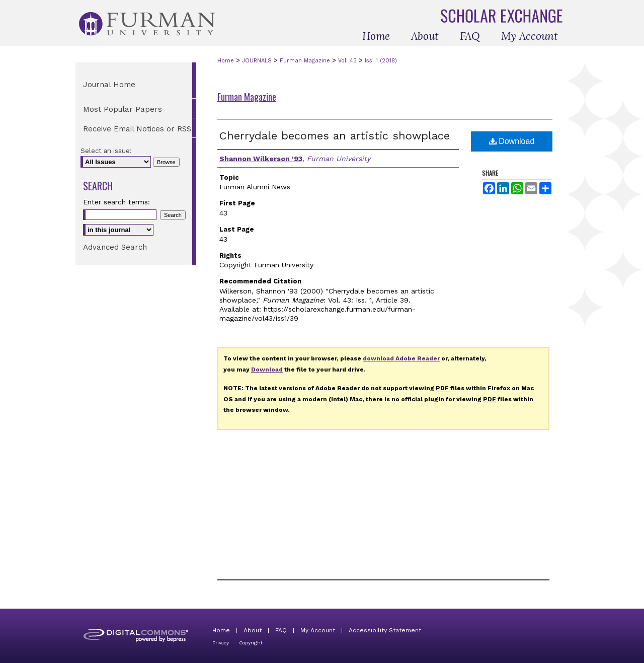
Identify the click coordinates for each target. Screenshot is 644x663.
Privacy (221, 643)
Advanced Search (115, 247)
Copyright (251, 643)
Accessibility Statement (385, 630)
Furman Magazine (305, 61)
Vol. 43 (347, 61)
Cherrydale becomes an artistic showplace (335, 136)
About (253, 630)
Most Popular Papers (123, 109)
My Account (318, 630)
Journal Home (109, 85)
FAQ (281, 630)
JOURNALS (257, 61)
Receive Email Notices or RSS (137, 129)
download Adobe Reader (401, 358)
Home (226, 61)
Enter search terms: (116, 202)
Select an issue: (106, 151)
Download (512, 141)
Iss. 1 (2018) (381, 61)
